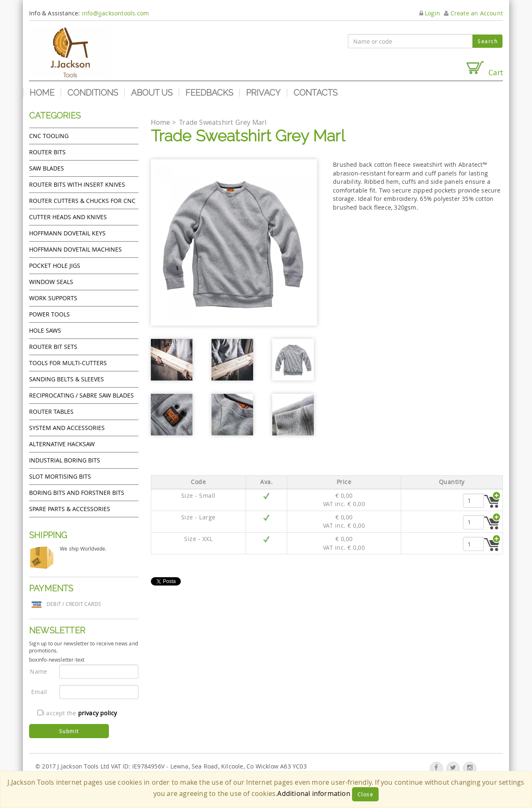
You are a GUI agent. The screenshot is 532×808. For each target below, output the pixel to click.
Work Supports (53, 298)
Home (42, 93)
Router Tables (51, 411)
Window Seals (51, 282)
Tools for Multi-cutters (68, 363)
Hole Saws (45, 330)
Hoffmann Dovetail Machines (75, 249)
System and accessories (67, 428)
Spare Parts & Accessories (70, 509)
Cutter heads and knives (68, 217)
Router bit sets (53, 347)
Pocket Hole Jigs (55, 266)
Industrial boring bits (65, 460)
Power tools (49, 314)
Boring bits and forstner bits (77, 493)
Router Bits (47, 152)
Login (430, 13)
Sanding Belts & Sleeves (66, 379)
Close (366, 794)
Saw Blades (47, 168)
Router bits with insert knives (77, 184)
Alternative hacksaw (62, 444)
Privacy (263, 93)
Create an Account (473, 13)
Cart (484, 69)
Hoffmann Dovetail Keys (67, 233)
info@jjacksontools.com (115, 13)
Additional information (314, 793)
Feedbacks (209, 93)
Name (38, 671)
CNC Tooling (49, 136)
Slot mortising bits (60, 476)
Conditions (93, 93)
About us (152, 93)
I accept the (77, 713)
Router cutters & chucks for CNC (82, 201)
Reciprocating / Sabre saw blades (81, 395)
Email (39, 692)
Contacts (315, 93)
